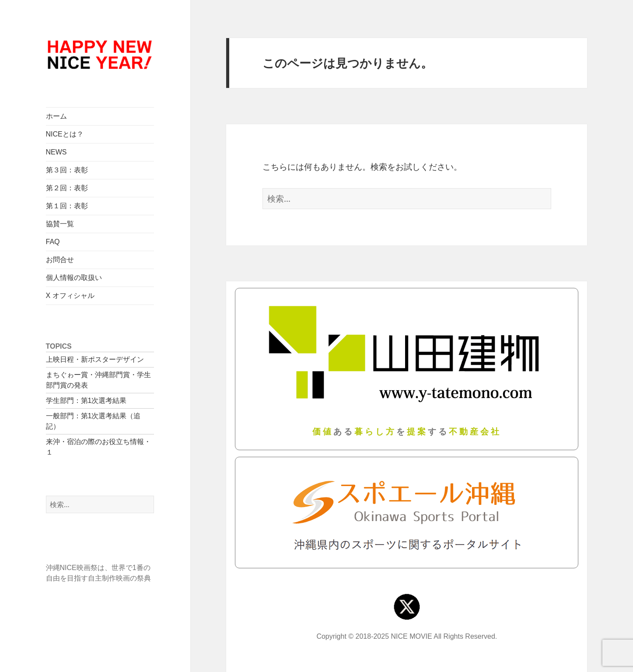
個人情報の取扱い (74, 278)
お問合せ (60, 260)
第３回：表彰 (67, 170)
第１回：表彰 (67, 206)
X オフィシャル (70, 296)
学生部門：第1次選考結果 (86, 401)
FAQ (53, 242)
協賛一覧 (60, 224)
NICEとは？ (65, 134)
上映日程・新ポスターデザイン (95, 359)
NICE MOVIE (412, 636)
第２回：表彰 (67, 188)
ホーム (56, 116)
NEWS (56, 152)
